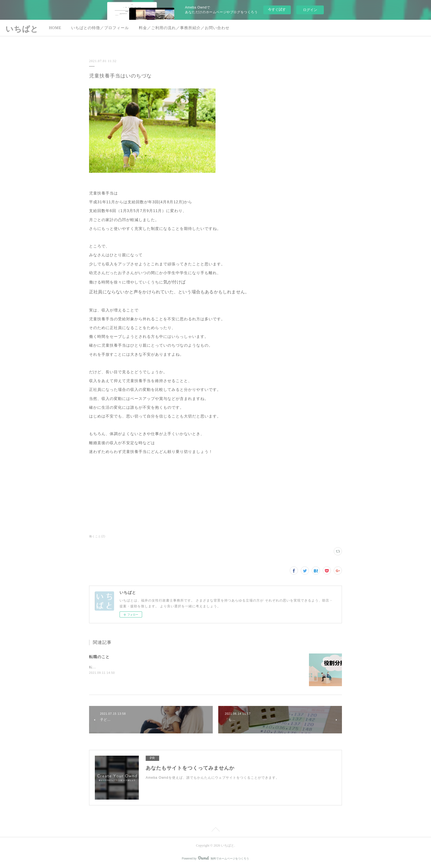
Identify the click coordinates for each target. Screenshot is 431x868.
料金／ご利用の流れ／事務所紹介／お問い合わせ (184, 28)
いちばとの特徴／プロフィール (100, 28)
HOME (55, 28)
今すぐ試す (277, 9)
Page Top (215, 830)
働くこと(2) (97, 536)
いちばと (22, 29)
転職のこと (99, 657)
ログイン (310, 10)
